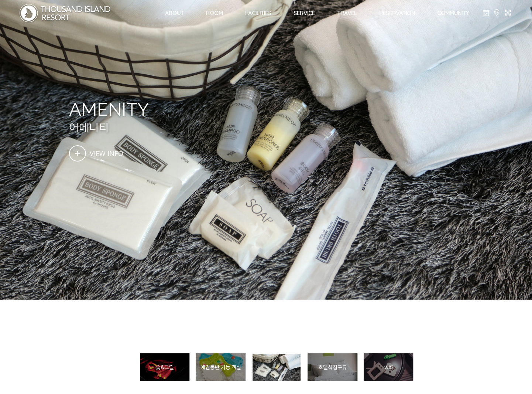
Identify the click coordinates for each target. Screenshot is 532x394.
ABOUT (174, 13)
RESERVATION (397, 13)
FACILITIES (258, 13)
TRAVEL (347, 13)
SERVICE (304, 13)
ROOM (214, 13)
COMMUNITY (453, 13)
